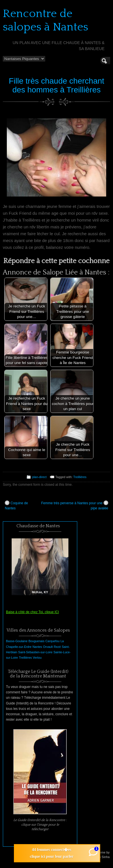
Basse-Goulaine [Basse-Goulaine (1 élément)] (17, 641)
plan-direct (39, 477)
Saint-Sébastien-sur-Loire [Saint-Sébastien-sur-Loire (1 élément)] (35, 652)
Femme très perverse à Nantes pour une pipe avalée (75, 505)
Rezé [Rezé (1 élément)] (57, 647)
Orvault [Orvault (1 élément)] (48, 647)
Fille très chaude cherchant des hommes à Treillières (56, 85)
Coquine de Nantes (16, 505)
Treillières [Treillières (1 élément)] (25, 658)
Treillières (80, 477)
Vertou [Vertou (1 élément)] (37, 658)
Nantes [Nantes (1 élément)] (37, 647)
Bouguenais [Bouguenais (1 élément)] (36, 641)
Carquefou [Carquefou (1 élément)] (53, 641)
